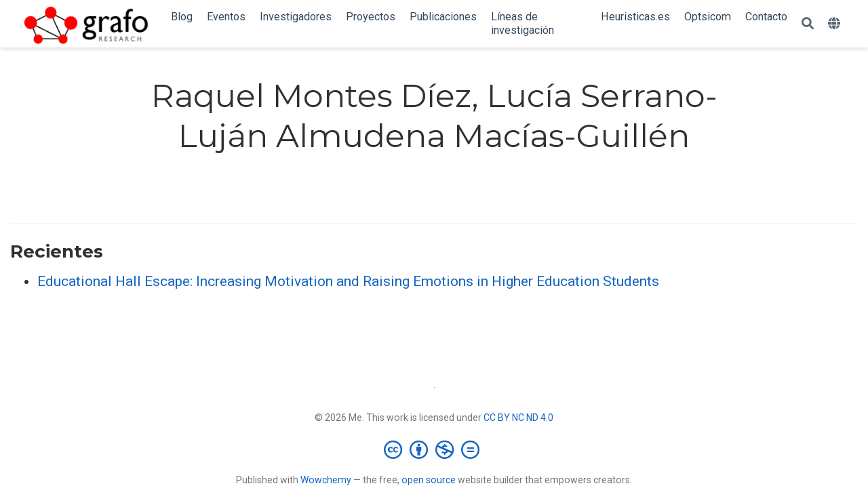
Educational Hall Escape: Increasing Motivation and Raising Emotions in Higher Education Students (348, 281)
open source (429, 480)
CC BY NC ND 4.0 (518, 418)
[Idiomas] (836, 24)
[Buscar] (808, 24)
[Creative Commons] (434, 449)
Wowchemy (326, 480)
